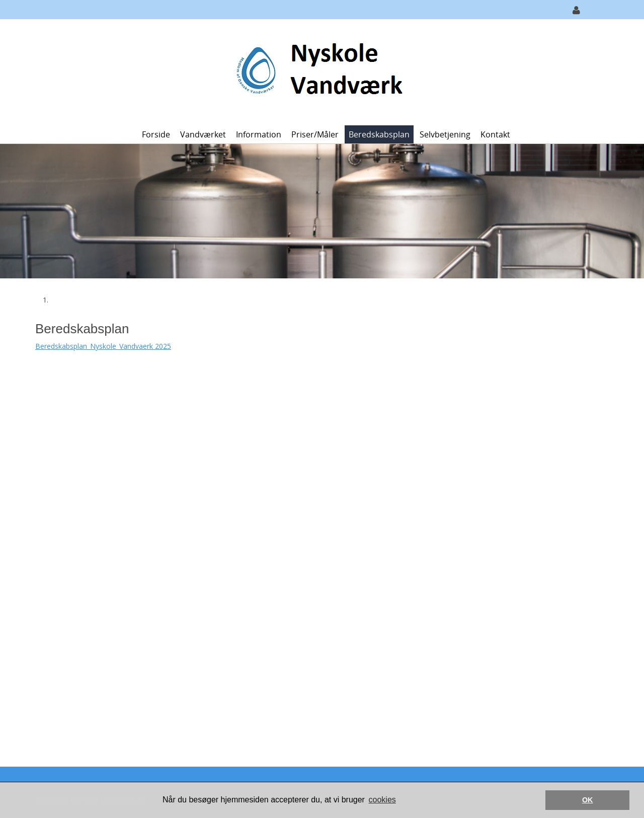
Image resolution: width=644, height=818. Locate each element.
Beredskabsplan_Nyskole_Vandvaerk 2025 (103, 346)
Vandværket (203, 134)
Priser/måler (315, 134)
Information (259, 134)
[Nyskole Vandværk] (318, 71)
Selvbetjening (445, 134)
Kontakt (495, 134)
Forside (156, 134)
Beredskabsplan (379, 134)
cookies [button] (382, 800)
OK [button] (588, 800)
